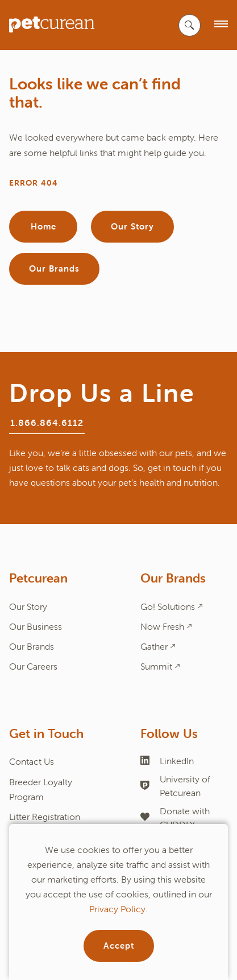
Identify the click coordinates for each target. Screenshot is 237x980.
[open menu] (221, 25)
